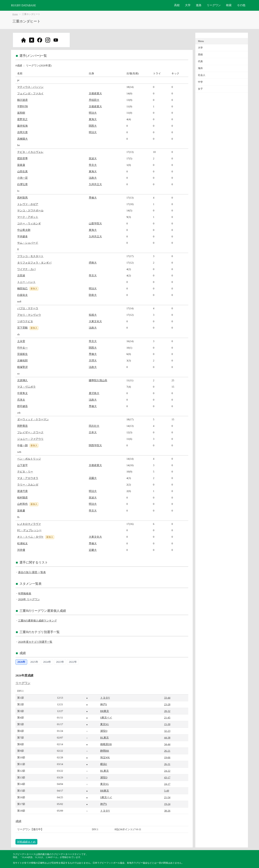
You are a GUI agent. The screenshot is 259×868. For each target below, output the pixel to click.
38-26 (167, 811)
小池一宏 (22, 178)
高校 (177, 5)
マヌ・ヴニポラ (26, 387)
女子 (200, 89)
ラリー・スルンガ (28, 485)
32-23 (167, 731)
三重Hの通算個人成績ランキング (37, 621)
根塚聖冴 (22, 367)
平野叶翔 (22, 106)
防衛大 (93, 295)
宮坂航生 (22, 354)
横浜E (104, 764)
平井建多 (22, 236)
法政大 (93, 178)
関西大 (93, 126)
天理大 (93, 360)
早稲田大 (94, 100)
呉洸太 (21, 400)
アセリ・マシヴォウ (29, 315)
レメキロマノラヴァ (29, 524)
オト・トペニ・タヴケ (30, 537)
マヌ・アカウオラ (28, 478)
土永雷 (21, 341)
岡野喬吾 (22, 426)
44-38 (167, 738)
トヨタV (105, 698)
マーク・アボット (28, 217)
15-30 (167, 724)
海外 (200, 68)
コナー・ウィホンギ (29, 223)
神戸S (104, 704)
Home (15, 14)
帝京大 (93, 165)
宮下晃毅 (22, 328)
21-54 (167, 797)
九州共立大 (95, 184)
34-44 (167, 744)
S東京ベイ (106, 718)
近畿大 (93, 550)
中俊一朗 (22, 445)
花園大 (93, 478)
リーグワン (214, 5)
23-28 (167, 704)
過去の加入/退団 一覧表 (32, 572)
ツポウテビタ (25, 321)
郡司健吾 (22, 406)
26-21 (167, 751)
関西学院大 (95, 445)
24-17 (167, 784)
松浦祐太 (22, 543)
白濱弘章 (22, 184)
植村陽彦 (22, 498)
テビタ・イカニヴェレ (30, 152)
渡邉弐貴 (22, 491)
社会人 (202, 75)
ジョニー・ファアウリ (30, 439)
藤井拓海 (22, 126)
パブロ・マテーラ (28, 308)
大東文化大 (95, 321)
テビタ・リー (25, 472)
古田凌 (21, 275)
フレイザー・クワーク (30, 432)
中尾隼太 (22, 393)
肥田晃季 (22, 158)
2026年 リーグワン (29, 599)
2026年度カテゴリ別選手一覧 (35, 642)
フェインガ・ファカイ (30, 93)
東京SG (104, 724)
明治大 (93, 113)
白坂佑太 (22, 295)
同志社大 (94, 426)
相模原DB (106, 744)
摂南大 (93, 263)
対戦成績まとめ (26, 842)
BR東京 (105, 711)
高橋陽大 (22, 139)
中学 (200, 82)
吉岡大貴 (22, 132)
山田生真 (22, 171)
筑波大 (93, 158)
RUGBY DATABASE (24, 5)
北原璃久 (22, 380)
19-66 (167, 757)
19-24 (167, 804)
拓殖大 (93, 315)
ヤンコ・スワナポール (30, 210)
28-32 (167, 711)
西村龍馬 (22, 198)
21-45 (167, 718)
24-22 (167, 771)
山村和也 (22, 504)
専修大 (93, 198)
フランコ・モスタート (30, 256)
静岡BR (105, 751)
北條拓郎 (22, 360)
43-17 (167, 777)
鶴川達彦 (22, 100)
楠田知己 (22, 288)
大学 (188, 5)
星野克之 (22, 119)
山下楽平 (22, 465)
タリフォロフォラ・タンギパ (34, 263)
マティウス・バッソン (30, 87)
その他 (241, 5)
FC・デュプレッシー (29, 530)
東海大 (93, 119)
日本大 (93, 432)
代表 (200, 61)
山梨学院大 (95, 223)
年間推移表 (25, 593)
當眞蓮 (21, 165)
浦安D (104, 731)
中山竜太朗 (24, 230)
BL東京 (104, 738)
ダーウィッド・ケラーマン (33, 419)
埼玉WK (105, 757)
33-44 (167, 698)
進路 (199, 5)
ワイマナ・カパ (26, 269)
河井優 (21, 550)
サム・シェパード (28, 243)
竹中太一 (22, 348)
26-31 (167, 764)
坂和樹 (21, 113)
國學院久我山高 (98, 380)
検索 (229, 5)
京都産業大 (95, 93)
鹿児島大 (94, 393)
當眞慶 (21, 511)
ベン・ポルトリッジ (29, 459)
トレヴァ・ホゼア (28, 204)
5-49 (167, 791)
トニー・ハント (26, 282)
